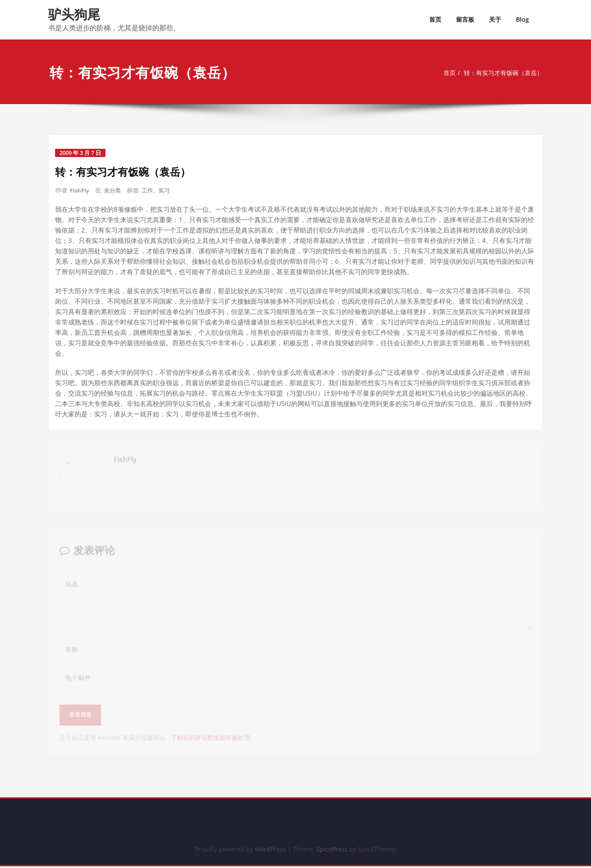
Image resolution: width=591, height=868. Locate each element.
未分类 (115, 190)
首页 (435, 19)
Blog (522, 19)
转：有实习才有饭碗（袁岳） (503, 73)
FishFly (80, 190)
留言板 (465, 19)
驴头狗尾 (74, 14)
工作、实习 (160, 190)
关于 (495, 19)
